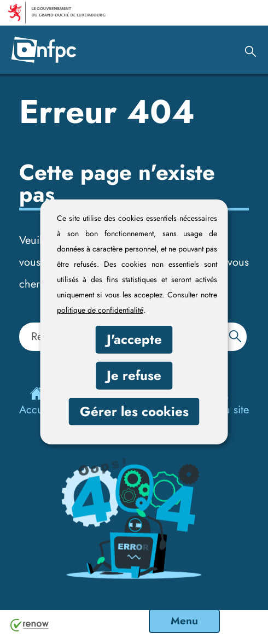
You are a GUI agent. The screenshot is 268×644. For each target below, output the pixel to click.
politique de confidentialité (100, 310)
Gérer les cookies (134, 411)
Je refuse (134, 375)
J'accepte (134, 339)
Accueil (37, 402)
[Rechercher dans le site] (235, 336)
